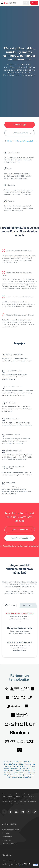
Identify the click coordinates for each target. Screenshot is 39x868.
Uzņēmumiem (7, 840)
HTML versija (11, 605)
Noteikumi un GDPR (9, 844)
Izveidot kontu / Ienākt (10, 830)
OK (36, 865)
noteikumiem (11, 866)
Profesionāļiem (8, 837)
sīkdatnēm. (22, 866)
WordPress (28, 605)
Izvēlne (2, 3)
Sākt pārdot (20, 125)
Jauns (34, 3)
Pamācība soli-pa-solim (20, 538)
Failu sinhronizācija (9, 861)
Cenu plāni (6, 833)
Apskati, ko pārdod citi (20, 133)
